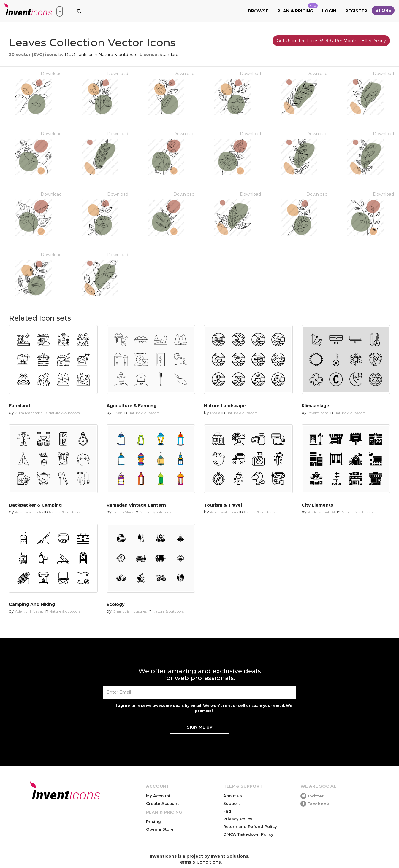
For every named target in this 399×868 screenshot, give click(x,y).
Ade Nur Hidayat (29, 611)
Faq (227, 811)
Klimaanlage (315, 406)
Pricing (153, 821)
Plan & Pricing (297, 8)
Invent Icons (318, 413)
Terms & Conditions (199, 862)
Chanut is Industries (130, 611)
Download (51, 74)
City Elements (317, 505)
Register (356, 11)
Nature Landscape (225, 406)
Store (383, 10)
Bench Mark (123, 512)
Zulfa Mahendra (29, 413)
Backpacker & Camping (35, 505)
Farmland (19, 406)
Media (215, 413)
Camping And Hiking (32, 604)
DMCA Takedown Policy (248, 834)
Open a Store (160, 829)
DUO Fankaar (79, 55)
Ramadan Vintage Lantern (136, 505)
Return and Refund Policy (250, 826)
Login (329, 11)
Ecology (115, 604)
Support (232, 803)
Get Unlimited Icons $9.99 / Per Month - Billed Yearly (331, 41)
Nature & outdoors (118, 55)
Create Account (162, 803)
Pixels (118, 413)
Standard (169, 55)
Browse (258, 11)
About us (233, 796)
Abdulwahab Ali (29, 512)
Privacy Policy (238, 819)
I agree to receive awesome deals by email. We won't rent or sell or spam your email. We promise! (204, 708)
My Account (158, 796)
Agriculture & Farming (132, 406)
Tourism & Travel (223, 505)
